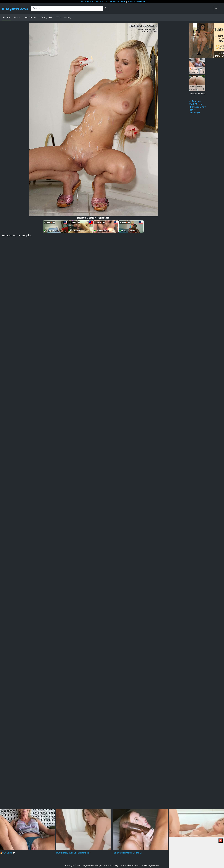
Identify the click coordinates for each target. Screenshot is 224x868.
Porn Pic (193, 110)
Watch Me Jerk (195, 104)
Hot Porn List (102, 1)
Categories (46, 17)
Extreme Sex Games (137, 1)
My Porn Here (195, 101)
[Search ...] (67, 8)
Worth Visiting (64, 17)
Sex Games (30, 17)
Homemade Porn (118, 1)
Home (7, 17)
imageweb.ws (15, 8)
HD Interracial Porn (197, 107)
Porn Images (195, 113)
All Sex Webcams (86, 1)
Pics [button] (17, 17)
